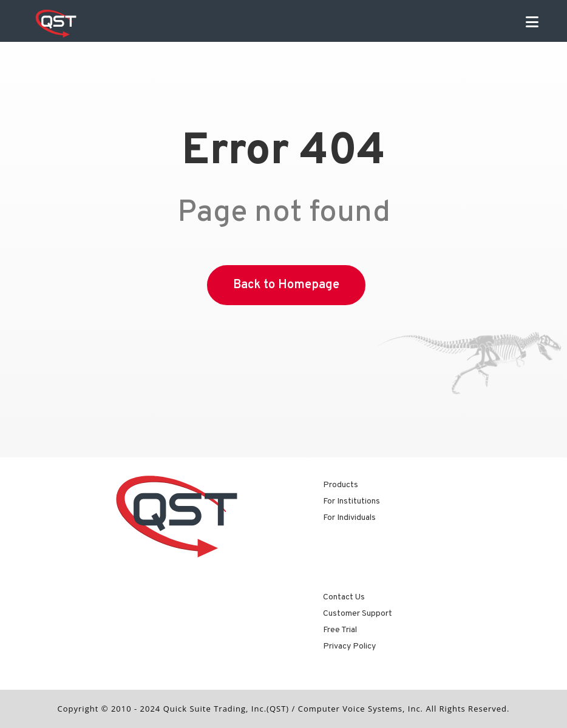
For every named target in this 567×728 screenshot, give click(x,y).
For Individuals (349, 518)
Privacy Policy (349, 646)
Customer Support (358, 614)
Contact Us (344, 597)
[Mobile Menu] (532, 24)
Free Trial (340, 630)
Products (341, 485)
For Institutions (351, 501)
